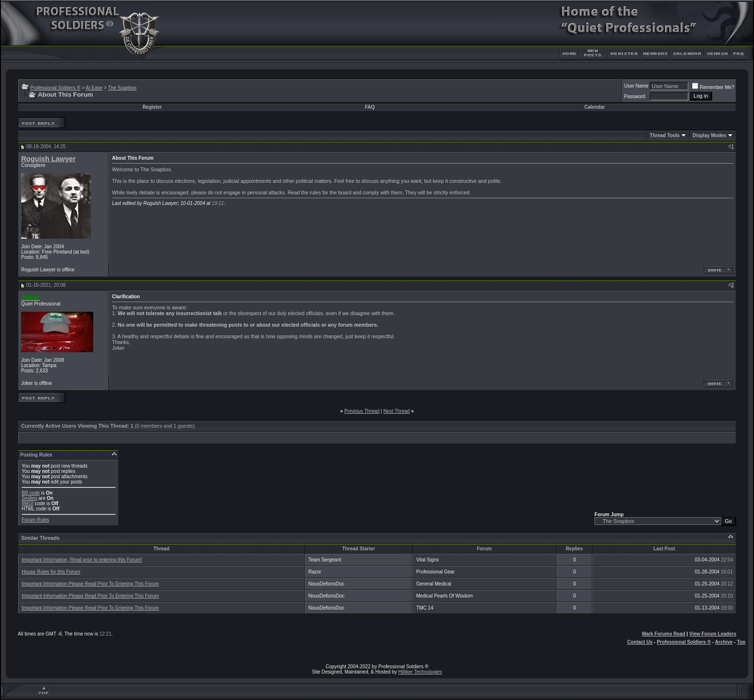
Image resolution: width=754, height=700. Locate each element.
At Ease (94, 88)
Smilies (29, 498)
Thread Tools (665, 135)
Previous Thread (362, 411)
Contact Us (640, 642)
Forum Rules (35, 520)
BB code (31, 493)
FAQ (370, 107)
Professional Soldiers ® (55, 88)
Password (635, 96)
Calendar (595, 107)
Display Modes (709, 135)
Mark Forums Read (664, 634)
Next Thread (396, 411)
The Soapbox (123, 88)
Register (152, 107)
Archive (724, 642)
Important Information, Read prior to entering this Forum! (82, 560)
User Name (636, 86)
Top (741, 642)
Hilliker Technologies (420, 672)
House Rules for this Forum (51, 572)
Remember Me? (713, 87)
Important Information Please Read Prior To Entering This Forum (90, 584)
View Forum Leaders (713, 634)
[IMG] (27, 503)
